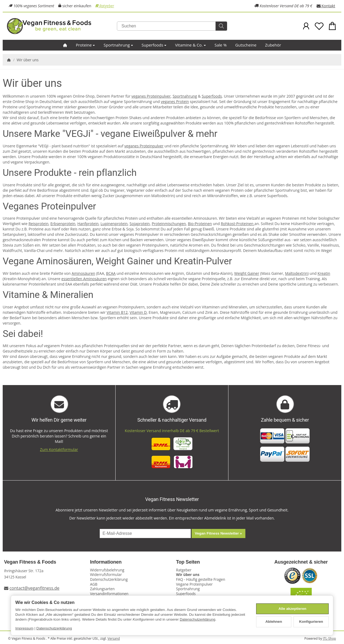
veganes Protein (175, 102)
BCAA (111, 273)
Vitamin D (138, 312)
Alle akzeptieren (292, 609)
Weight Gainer (247, 273)
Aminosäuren (84, 273)
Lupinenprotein (114, 224)
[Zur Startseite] (62, 26)
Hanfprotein (88, 224)
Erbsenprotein (63, 224)
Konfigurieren (311, 622)
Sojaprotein (140, 224)
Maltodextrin (296, 273)
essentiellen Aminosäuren (84, 279)
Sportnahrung (118, 45)
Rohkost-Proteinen (237, 224)
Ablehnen (274, 622)
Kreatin (324, 273)
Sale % (221, 45)
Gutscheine (246, 45)
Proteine (85, 45)
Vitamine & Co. (190, 45)
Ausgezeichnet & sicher (301, 562)
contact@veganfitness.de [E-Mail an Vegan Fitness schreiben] (34, 588)
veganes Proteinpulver (151, 96)
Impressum (24, 628)
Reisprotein (38, 224)
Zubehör (273, 45)
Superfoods (154, 45)
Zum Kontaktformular (59, 449)
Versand (114, 638)
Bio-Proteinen (200, 224)
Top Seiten (188, 562)
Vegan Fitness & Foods (30, 562)
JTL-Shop (329, 638)
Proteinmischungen (169, 224)
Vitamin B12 (117, 312)
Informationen (106, 562)
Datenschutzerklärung (198, 619)
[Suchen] (172, 26)
